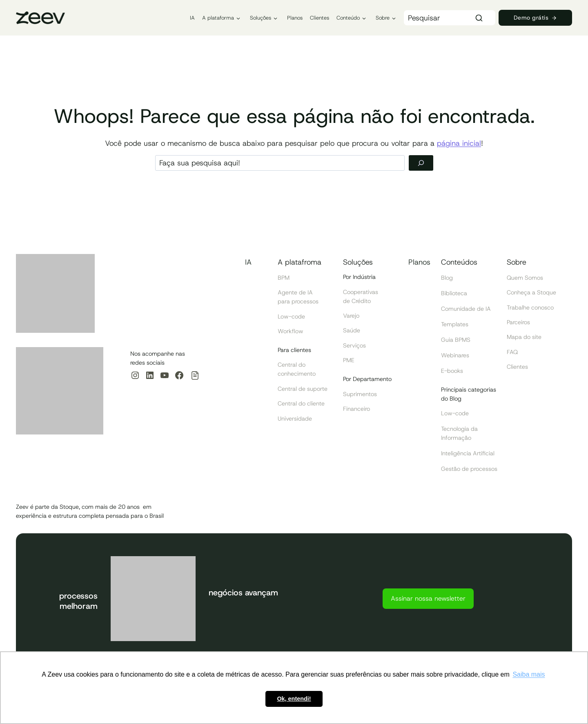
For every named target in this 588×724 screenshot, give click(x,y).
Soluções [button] (261, 18)
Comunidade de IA (466, 309)
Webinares (455, 355)
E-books (452, 371)
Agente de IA (295, 292)
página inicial (459, 143)
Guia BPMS (456, 340)
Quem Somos (525, 278)
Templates (455, 324)
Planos (295, 18)
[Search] (450, 18)
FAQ (512, 352)
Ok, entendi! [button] (294, 699)
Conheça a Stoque (531, 292)
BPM (284, 278)
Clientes (320, 18)
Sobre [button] (383, 18)
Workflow (291, 331)
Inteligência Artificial (468, 453)
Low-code (292, 316)
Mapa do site (524, 337)
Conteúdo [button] (348, 18)
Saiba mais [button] (529, 674)
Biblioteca (454, 293)
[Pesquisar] (421, 163)
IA (192, 18)
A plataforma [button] (218, 18)
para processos (298, 301)
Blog (447, 278)
